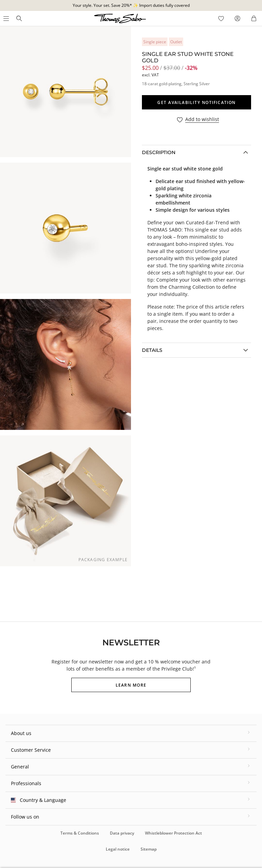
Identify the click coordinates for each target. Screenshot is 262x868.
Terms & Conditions (80, 833)
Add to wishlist (202, 119)
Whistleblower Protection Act (173, 833)
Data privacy (122, 833)
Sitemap (149, 849)
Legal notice (118, 849)
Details (152, 350)
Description (159, 152)
